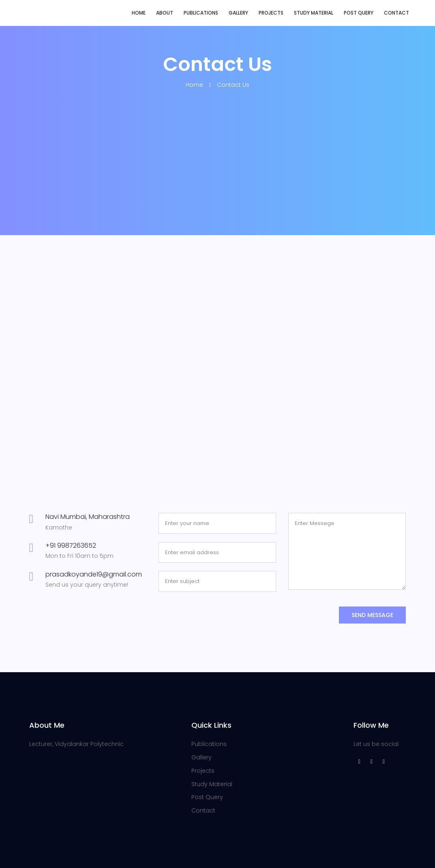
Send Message (372, 615)
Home (139, 13)
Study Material (314, 13)
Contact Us (233, 85)
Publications (201, 13)
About (165, 13)
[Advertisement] (218, 174)
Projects (271, 13)
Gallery (238, 13)
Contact (396, 13)
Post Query (359, 13)
